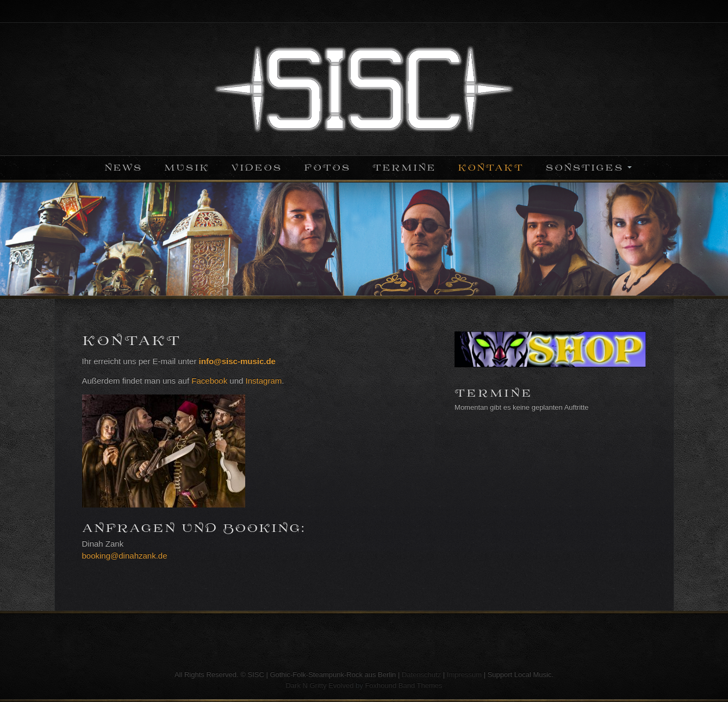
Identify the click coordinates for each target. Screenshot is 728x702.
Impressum (464, 675)
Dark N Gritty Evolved (319, 685)
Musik (187, 168)
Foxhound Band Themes (403, 685)
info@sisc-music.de (237, 361)
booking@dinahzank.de (125, 556)
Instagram (264, 381)
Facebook (209, 381)
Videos (257, 168)
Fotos (327, 168)
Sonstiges (584, 168)
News (123, 168)
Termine (404, 168)
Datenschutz (421, 675)
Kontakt (491, 168)
